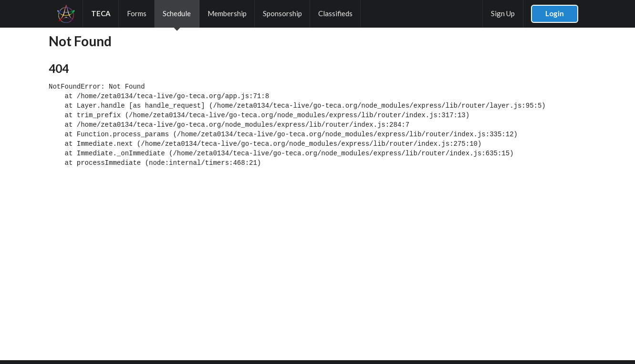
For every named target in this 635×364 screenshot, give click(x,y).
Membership (227, 13)
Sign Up (503, 13)
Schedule (177, 13)
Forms (137, 13)
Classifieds (335, 13)
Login (555, 13)
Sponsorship (282, 13)
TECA (101, 13)
